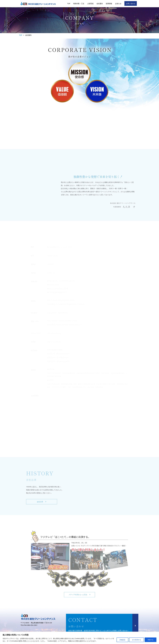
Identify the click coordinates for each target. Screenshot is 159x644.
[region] (79, 638)
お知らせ (118, 4)
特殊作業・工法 (79, 4)
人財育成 (90, 4)
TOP (69, 4)
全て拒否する (136, 640)
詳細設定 (122, 640)
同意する (151, 640)
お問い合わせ (131, 4)
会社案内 (100, 4)
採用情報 (109, 4)
